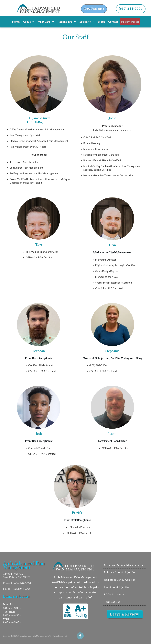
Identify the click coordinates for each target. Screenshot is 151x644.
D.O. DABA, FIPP (39, 120)
